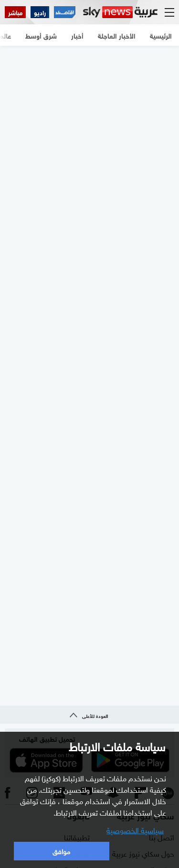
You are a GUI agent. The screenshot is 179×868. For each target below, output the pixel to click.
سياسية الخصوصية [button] (135, 829)
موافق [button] (61, 851)
